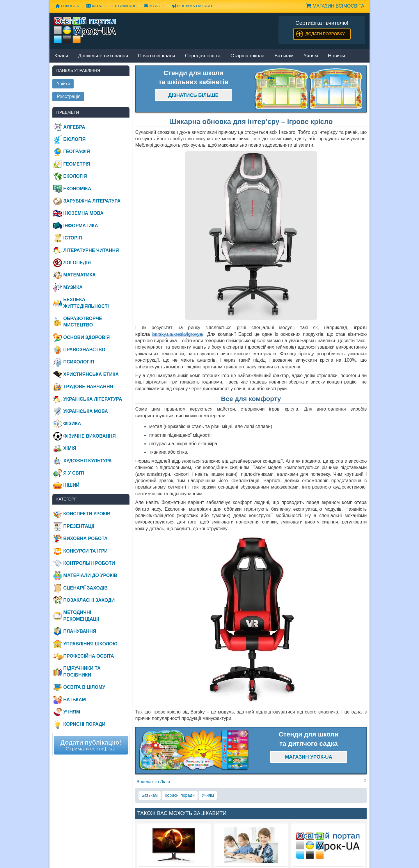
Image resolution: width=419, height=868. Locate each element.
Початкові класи (157, 56)
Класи (61, 56)
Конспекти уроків (87, 514)
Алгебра (74, 127)
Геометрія (77, 164)
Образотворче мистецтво (83, 322)
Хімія (70, 448)
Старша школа (247, 56)
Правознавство (85, 350)
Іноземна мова (84, 213)
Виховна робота (86, 538)
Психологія (79, 362)
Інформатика (81, 226)
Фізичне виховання (90, 436)
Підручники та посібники (82, 671)
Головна (67, 6)
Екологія (75, 176)
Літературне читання (91, 250)
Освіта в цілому (84, 687)
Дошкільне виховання (103, 56)
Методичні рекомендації (81, 616)
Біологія (75, 139)
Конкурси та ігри (86, 551)
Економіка (77, 189)
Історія (73, 238)
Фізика (72, 424)
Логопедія (77, 263)
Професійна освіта (89, 656)
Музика (73, 287)
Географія (77, 151)
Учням (311, 56)
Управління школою (90, 644)
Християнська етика (91, 374)
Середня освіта (203, 56)
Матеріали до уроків (90, 575)
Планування (80, 631)
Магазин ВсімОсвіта (335, 6)
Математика (80, 275)
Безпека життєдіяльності (86, 303)
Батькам (284, 56)
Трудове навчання (88, 387)
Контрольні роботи (89, 563)
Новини (337, 56)
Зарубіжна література (92, 201)
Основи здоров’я (87, 337)
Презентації (79, 526)
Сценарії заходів (86, 588)
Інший (71, 485)
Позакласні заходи (89, 600)
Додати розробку (325, 34)
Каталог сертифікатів (111, 6)
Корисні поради (180, 795)
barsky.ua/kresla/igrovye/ (178, 334)
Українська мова (86, 411)
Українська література (93, 399)
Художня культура (88, 461)
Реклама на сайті (193, 6)
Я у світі (74, 473)
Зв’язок (154, 6)
